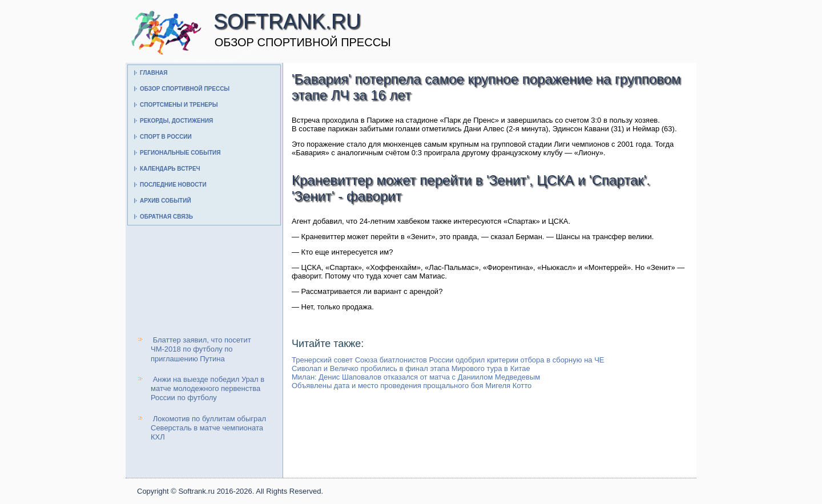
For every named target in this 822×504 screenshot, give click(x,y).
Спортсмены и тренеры (179, 105)
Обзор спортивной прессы (185, 89)
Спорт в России (166, 137)
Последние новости (173, 185)
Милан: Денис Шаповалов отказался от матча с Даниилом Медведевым (416, 377)
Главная (154, 73)
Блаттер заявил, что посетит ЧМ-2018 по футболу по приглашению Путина (201, 349)
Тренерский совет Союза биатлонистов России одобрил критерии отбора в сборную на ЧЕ (448, 360)
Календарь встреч (170, 169)
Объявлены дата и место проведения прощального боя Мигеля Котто (412, 386)
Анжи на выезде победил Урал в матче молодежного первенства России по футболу (207, 389)
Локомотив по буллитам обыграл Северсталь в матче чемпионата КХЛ (208, 428)
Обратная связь (166, 217)
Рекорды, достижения (176, 121)
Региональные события (180, 153)
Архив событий (166, 201)
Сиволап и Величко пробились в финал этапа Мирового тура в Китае (411, 368)
